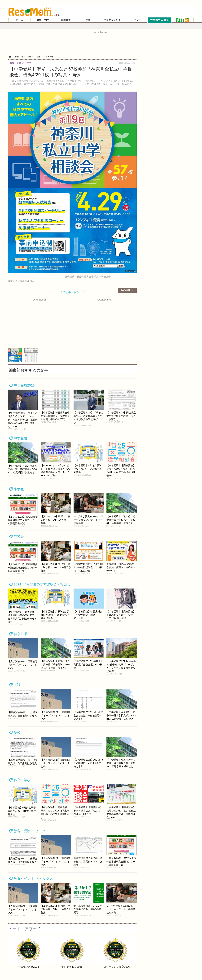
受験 (17, 732)
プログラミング (112, 20)
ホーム (20, 20)
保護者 (19, 537)
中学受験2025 (24, 385)
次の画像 (126, 290)
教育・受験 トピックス (31, 831)
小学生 (19, 489)
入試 (17, 685)
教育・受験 (43, 20)
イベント (136, 20)
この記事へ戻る (72, 292)
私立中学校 (22, 780)
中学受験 (20, 438)
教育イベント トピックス (33, 879)
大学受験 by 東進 (159, 20)
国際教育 (66, 20)
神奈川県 (20, 634)
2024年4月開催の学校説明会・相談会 (42, 584)
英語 (88, 20)
